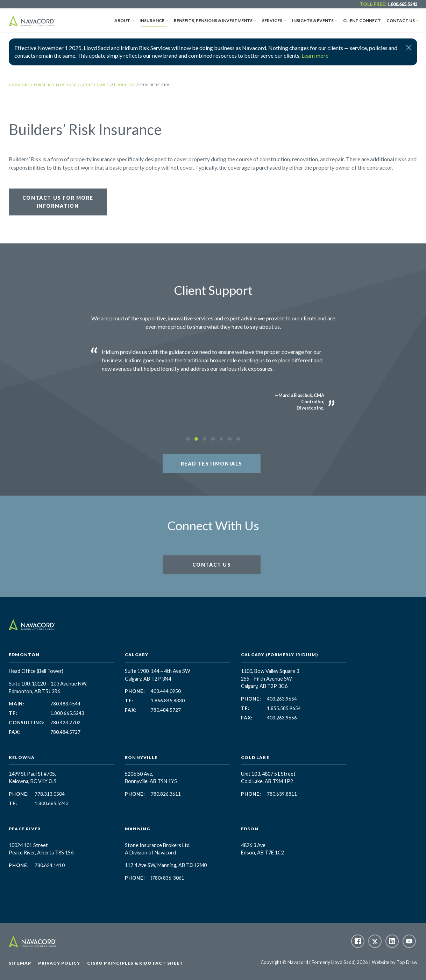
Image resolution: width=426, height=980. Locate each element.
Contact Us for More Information (58, 202)
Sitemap (20, 963)
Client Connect (362, 20)
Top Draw (407, 962)
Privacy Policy (59, 963)
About (122, 20)
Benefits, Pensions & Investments (213, 20)
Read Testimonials (212, 464)
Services (272, 20)
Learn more (315, 55)
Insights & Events (313, 20)
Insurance (152, 20)
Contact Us (401, 20)
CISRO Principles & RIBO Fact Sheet (135, 963)
